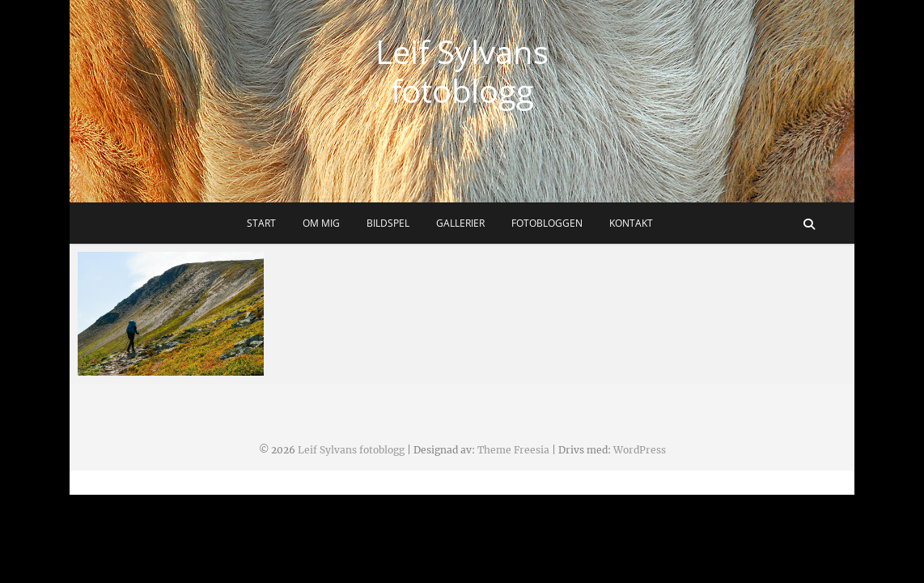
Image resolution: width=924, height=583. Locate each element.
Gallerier (460, 223)
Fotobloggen (547, 223)
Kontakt (631, 223)
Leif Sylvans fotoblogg (462, 71)
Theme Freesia (513, 450)
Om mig (321, 223)
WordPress (640, 450)
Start (261, 223)
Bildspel (388, 223)
